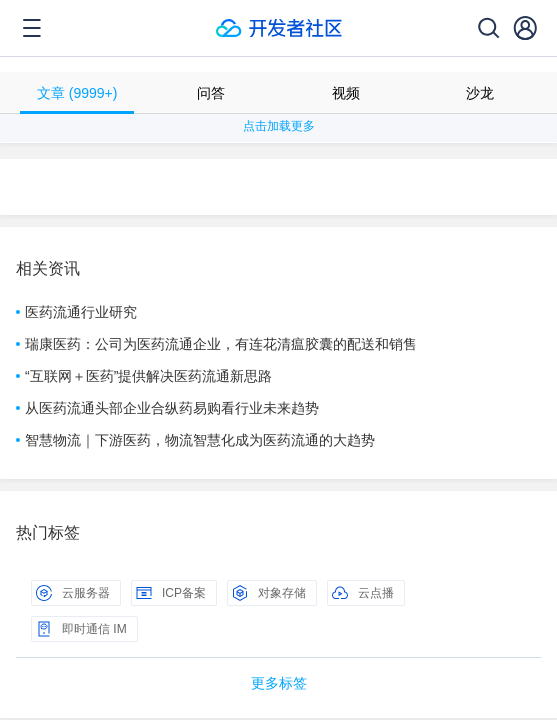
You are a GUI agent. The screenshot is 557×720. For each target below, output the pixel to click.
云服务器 (73, 593)
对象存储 (269, 593)
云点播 (363, 593)
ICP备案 (171, 593)
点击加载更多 (279, 126)
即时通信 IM (81, 629)
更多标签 (279, 683)
